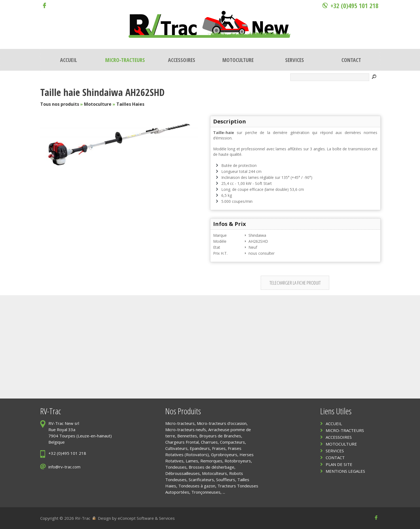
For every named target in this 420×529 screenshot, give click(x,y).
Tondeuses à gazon (197, 486)
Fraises (219, 448)
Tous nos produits (60, 104)
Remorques (211, 461)
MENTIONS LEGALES (345, 471)
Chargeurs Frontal (182, 442)
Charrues (209, 442)
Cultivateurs (176, 448)
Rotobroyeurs (238, 461)
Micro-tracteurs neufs (186, 430)
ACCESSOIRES (339, 437)
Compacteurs (232, 442)
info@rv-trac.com (64, 467)
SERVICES (335, 451)
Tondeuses (176, 467)
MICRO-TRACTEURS (345, 430)
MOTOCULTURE (341, 444)
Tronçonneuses (206, 492)
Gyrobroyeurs (224, 455)
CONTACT (335, 458)
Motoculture (98, 104)
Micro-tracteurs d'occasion (222, 423)
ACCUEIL (334, 424)
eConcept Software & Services (146, 518)
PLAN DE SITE (339, 464)
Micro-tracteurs (180, 423)
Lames (192, 461)
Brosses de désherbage (211, 467)
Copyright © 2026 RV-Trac (65, 518)
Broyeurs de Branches (220, 436)
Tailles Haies (130, 104)
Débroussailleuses (183, 473)
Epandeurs (200, 448)
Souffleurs (226, 480)
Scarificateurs (201, 480)
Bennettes (187, 436)
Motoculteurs (214, 473)
